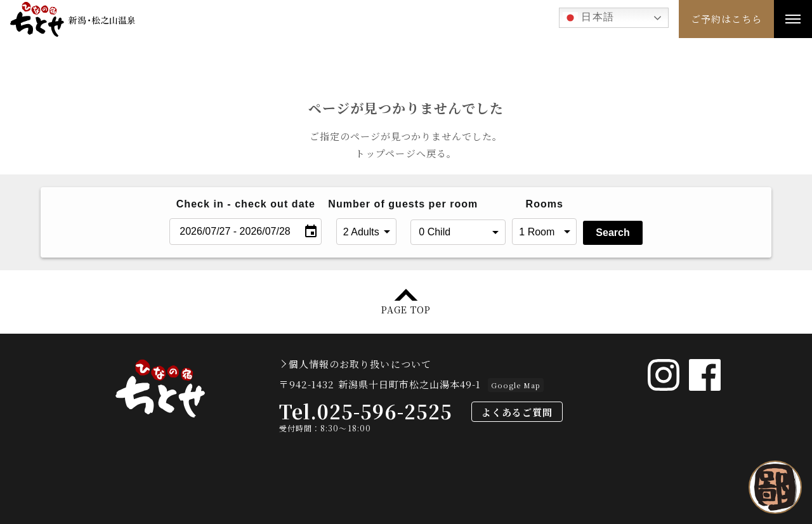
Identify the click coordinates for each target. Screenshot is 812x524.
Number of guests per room (366, 204)
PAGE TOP (406, 309)
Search (612, 233)
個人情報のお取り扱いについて (360, 364)
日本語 (588, 18)
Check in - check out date (246, 204)
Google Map (516, 385)
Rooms (545, 204)
